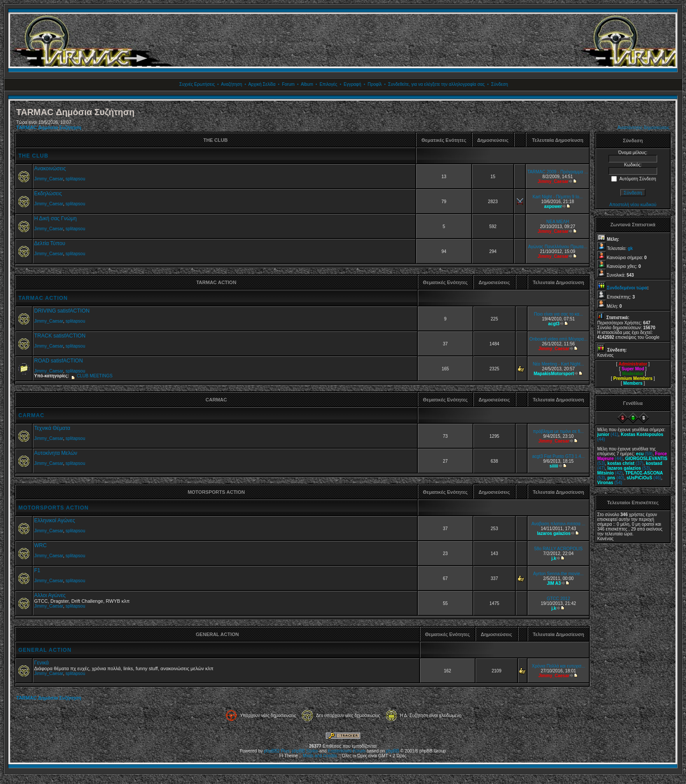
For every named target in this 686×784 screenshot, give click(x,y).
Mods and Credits (320, 756)
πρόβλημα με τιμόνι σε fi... (558, 431)
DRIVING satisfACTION (62, 311)
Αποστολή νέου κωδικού (633, 205)
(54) (610, 483)
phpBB (392, 751)
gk (630, 248)
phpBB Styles (305, 751)
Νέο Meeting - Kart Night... (558, 364)
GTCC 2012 (558, 599)
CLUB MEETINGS (94, 376)
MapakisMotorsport (554, 374)
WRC (40, 545)
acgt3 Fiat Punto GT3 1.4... (558, 456)
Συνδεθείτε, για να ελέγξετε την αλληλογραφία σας (436, 84)
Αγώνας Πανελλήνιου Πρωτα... (558, 247)
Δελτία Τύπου (50, 243)
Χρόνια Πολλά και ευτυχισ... (558, 666)
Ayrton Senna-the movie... (558, 574)
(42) (610, 473)
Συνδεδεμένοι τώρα (627, 288)
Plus (285, 751)
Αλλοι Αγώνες (50, 595)
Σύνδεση (500, 84)
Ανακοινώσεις (50, 169)
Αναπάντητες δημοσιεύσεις (643, 128)
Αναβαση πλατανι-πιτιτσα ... (558, 524)
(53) (628, 468)
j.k (554, 558)
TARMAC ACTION (43, 298)
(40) (616, 478)
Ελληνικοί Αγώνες (55, 520)
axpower (553, 206)
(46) (644, 478)
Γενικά (41, 663)
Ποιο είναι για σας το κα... (558, 314)
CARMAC (31, 415)
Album (307, 84)
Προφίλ (374, 84)
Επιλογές (328, 84)
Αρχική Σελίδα (262, 84)
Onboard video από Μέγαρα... (558, 339)
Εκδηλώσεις (48, 193)
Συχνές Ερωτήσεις (197, 84)
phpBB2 (272, 751)
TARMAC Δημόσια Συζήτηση (49, 127)
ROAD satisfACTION (58, 361)
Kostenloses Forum (346, 751)
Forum (288, 84)
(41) (608, 434)
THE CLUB (33, 156)
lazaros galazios (554, 533)
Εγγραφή (352, 84)
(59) (644, 454)
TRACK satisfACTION (60, 336)
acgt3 (554, 324)
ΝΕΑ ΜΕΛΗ (558, 222)
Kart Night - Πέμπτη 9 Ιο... (558, 197)
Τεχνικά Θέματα (52, 428)
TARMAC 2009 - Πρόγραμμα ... (558, 172)
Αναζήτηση (231, 84)
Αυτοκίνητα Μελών (56, 453)
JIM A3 (554, 583)
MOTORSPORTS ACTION (54, 508)
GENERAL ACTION (45, 650)
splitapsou (75, 179)
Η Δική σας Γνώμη (55, 218)
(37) (625, 463)
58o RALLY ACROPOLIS (558, 549)
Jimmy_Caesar (49, 179)
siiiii (554, 466)
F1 (37, 570)
